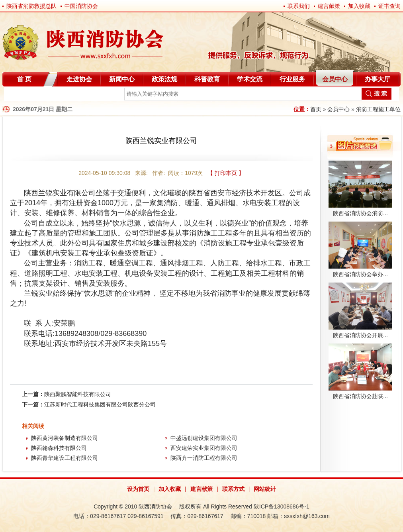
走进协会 (79, 79)
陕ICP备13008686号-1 (282, 506)
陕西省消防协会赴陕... (360, 396)
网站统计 (265, 489)
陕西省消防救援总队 (31, 6)
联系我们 (299, 6)
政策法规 (164, 79)
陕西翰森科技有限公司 (59, 448)
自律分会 (23, 95)
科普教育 (207, 79)
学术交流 (250, 79)
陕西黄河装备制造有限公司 (65, 438)
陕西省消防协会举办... (360, 274)
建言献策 (329, 6)
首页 (316, 109)
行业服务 (292, 79)
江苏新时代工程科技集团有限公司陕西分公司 (100, 404)
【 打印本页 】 (226, 173)
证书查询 (389, 6)
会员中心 (335, 79)
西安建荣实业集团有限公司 (204, 448)
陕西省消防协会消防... (360, 213)
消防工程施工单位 (378, 109)
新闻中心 (122, 79)
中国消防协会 (81, 6)
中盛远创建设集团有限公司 (204, 438)
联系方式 (233, 489)
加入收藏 (359, 6)
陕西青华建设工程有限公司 (65, 458)
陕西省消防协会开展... (360, 335)
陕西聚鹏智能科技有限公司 (78, 394)
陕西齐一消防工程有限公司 (204, 458)
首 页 (24, 79)
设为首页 (138, 489)
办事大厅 (378, 79)
